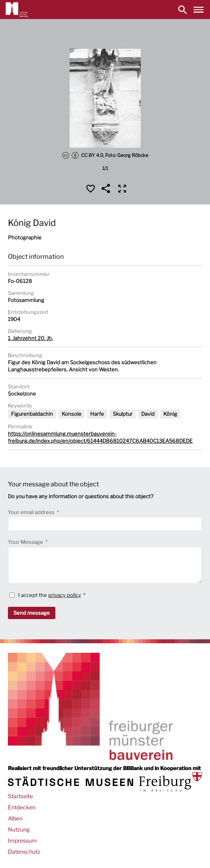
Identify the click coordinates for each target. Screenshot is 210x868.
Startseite (20, 796)
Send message (32, 613)
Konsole (72, 414)
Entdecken (22, 807)
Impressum (22, 840)
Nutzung (19, 829)
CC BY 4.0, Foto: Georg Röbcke (105, 155)
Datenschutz (24, 852)
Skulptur (123, 414)
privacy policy (65, 595)
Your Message (26, 542)
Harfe (97, 414)
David (148, 414)
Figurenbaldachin (32, 414)
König (170, 414)
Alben (15, 818)
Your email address (32, 512)
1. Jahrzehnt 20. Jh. (30, 338)
